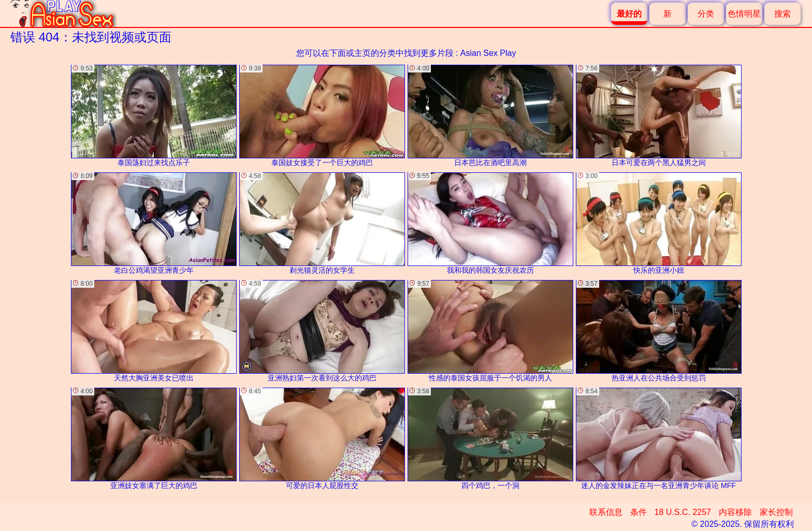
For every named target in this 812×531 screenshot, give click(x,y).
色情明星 (744, 14)
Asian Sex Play (488, 53)
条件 (639, 512)
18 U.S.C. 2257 (683, 512)
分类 (706, 14)
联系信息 (606, 512)
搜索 (782, 14)
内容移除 (735, 512)
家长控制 (776, 512)
